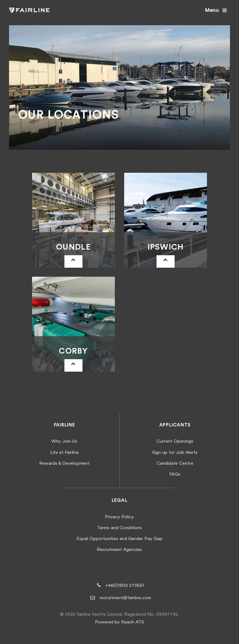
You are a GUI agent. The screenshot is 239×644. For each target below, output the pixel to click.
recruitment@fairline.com (125, 598)
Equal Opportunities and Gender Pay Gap (119, 539)
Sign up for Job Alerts (175, 452)
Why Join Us (64, 441)
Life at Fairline (64, 452)
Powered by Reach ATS (119, 622)
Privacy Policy (119, 517)
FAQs (175, 474)
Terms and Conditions (119, 528)
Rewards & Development (64, 463)
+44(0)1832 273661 (125, 585)
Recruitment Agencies (119, 550)
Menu (212, 10)
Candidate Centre (175, 463)
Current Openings (175, 441)
